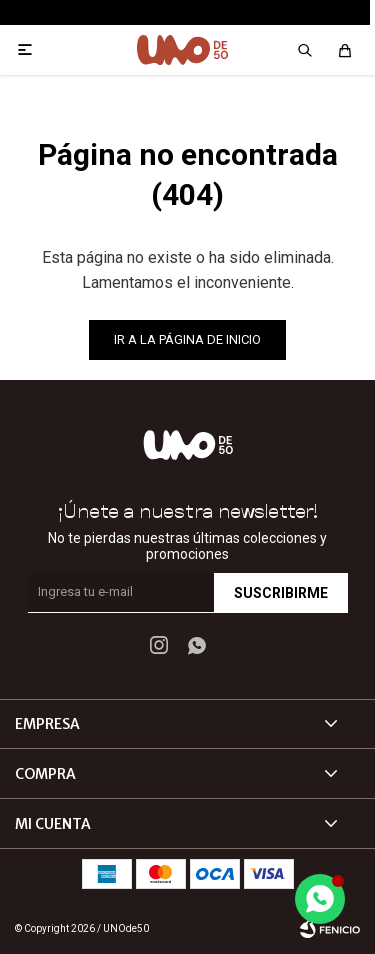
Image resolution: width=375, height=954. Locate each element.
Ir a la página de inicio (187, 339)
